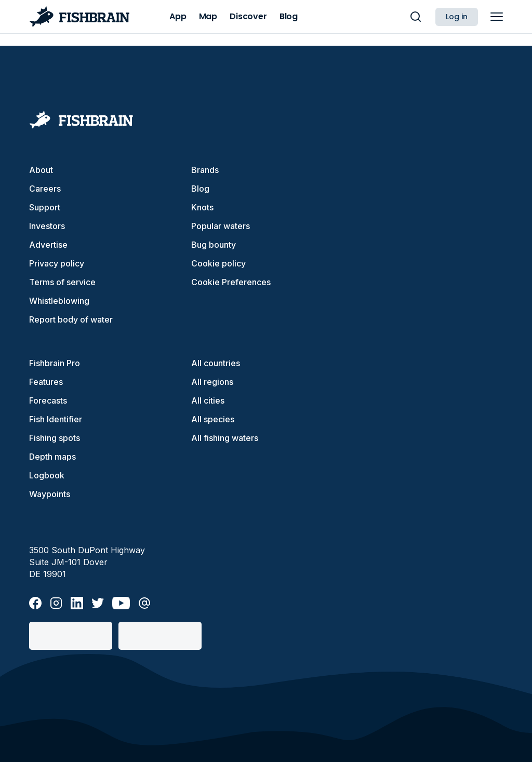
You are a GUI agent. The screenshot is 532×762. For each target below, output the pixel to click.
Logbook (47, 475)
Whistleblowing (59, 301)
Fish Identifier (56, 419)
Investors (47, 226)
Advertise (48, 245)
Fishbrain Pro (55, 363)
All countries (216, 363)
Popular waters (221, 226)
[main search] (416, 17)
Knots (202, 207)
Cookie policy (218, 263)
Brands (205, 170)
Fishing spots (55, 438)
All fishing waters (225, 438)
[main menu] (497, 17)
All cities (208, 400)
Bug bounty (214, 245)
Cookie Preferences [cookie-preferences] (231, 282)
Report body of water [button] (71, 319)
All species (213, 419)
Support (45, 207)
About (41, 170)
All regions (212, 382)
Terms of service (62, 282)
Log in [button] (457, 17)
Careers (45, 189)
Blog (200, 189)
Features (46, 382)
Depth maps (52, 457)
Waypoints (50, 494)
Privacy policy (57, 263)
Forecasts (48, 400)
